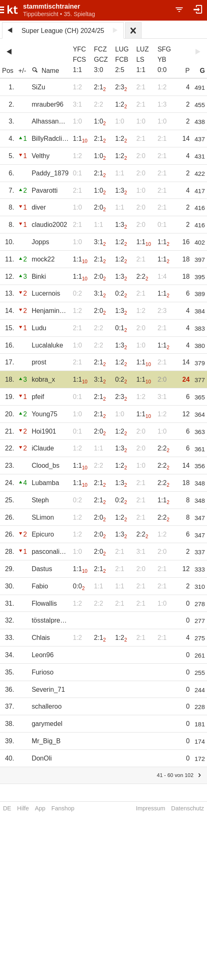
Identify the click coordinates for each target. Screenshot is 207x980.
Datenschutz (188, 808)
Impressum (150, 808)
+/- (22, 71)
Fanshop (63, 808)
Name (45, 70)
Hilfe (23, 808)
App (40, 808)
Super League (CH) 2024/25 (63, 31)
